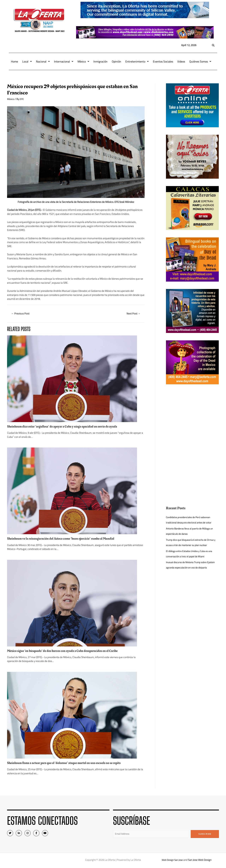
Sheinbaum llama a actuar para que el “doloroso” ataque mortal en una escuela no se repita (69, 763)
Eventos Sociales (163, 61)
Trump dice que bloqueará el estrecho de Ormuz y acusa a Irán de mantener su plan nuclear (190, 545)
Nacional (43, 61)
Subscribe (205, 834)
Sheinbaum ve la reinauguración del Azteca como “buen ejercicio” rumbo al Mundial (65, 539)
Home (14, 61)
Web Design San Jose (172, 861)
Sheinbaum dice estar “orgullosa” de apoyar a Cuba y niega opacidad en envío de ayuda (66, 427)
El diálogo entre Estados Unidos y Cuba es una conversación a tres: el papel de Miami (192, 559)
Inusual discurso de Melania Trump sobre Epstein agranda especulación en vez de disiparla (189, 573)
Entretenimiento (137, 61)
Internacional (64, 61)
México (83, 61)
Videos (181, 61)
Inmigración (100, 61)
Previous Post (22, 314)
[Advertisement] (192, 416)
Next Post (132, 314)
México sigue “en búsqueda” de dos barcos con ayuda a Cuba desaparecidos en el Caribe (67, 651)
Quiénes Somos (200, 61)
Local (27, 61)
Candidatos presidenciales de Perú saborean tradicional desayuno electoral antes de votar (191, 520)
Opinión (116, 61)
